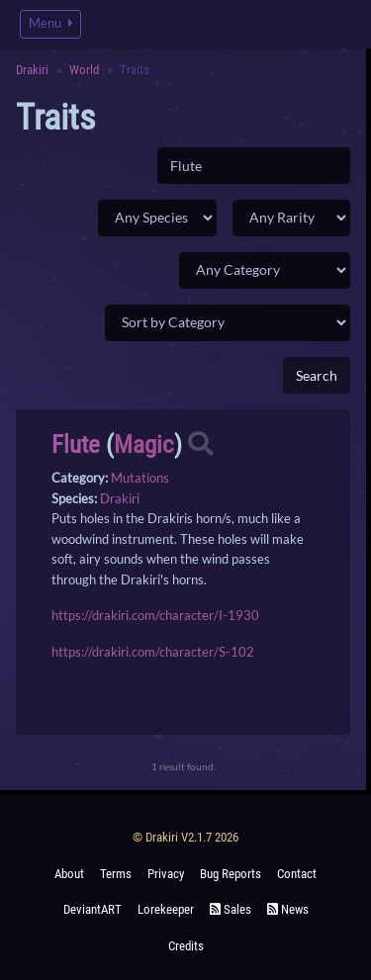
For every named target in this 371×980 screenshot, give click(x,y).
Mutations (140, 478)
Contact (297, 874)
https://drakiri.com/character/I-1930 (155, 615)
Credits (186, 946)
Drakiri (32, 70)
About (69, 874)
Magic (144, 445)
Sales (231, 909)
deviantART (93, 909)
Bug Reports (231, 874)
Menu (50, 23)
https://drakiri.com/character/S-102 (153, 652)
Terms (116, 874)
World (84, 70)
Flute (76, 445)
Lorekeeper (166, 909)
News (288, 909)
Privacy (166, 874)
